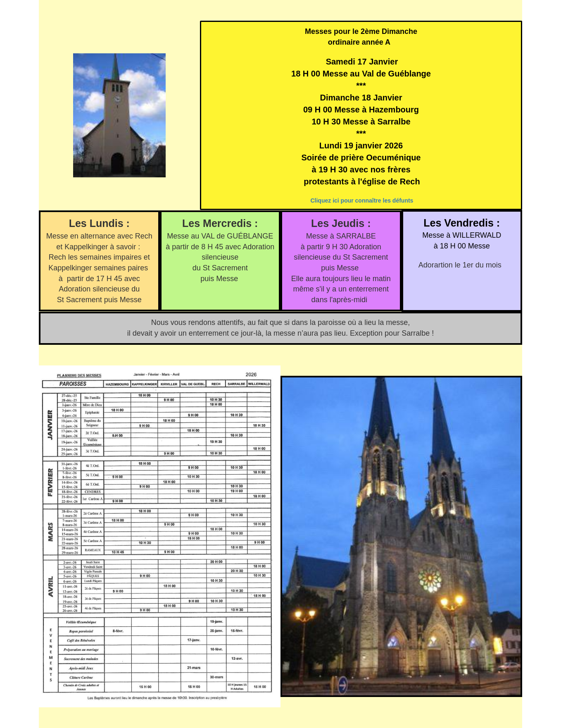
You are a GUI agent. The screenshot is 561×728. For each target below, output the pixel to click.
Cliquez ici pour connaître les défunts (362, 200)
